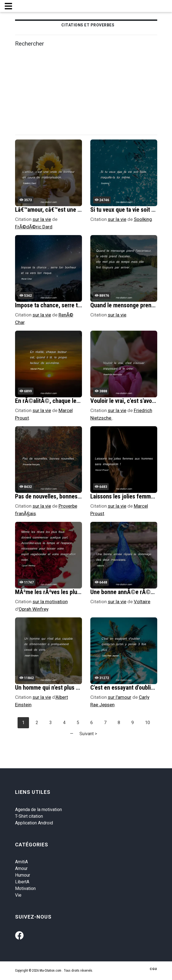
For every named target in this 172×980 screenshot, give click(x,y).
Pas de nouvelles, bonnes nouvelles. (60, 496)
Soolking (143, 219)
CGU (153, 969)
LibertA (22, 882)
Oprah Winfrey (33, 609)
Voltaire (142, 602)
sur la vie (42, 219)
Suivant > (88, 734)
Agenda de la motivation (38, 810)
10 (147, 723)
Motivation (25, 888)
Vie (18, 895)
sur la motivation (50, 602)
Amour (21, 868)
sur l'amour (120, 697)
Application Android (34, 823)
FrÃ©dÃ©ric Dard (34, 227)
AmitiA (21, 862)
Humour (23, 875)
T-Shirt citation (29, 816)
